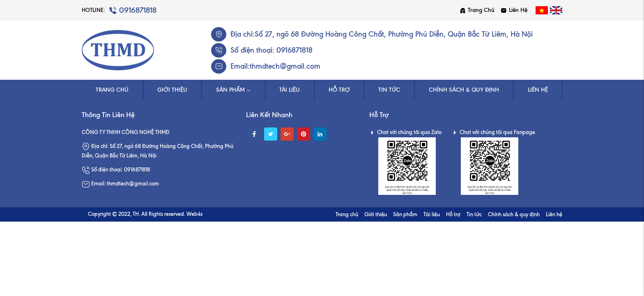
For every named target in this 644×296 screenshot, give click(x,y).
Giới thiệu (172, 90)
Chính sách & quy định (464, 90)
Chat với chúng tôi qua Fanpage (493, 132)
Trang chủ (477, 10)
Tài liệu (290, 90)
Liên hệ (514, 10)
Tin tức (389, 90)
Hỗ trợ (339, 90)
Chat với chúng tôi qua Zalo (405, 132)
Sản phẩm (233, 90)
